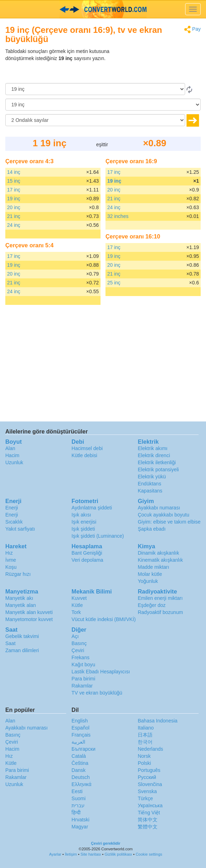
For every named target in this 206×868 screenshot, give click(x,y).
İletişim (71, 854)
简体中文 (148, 820)
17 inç (14, 190)
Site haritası (91, 854)
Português (149, 770)
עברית (78, 805)
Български (83, 749)
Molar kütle (150, 574)
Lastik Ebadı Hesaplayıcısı (101, 672)
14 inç (14, 172)
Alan (10, 448)
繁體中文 (148, 827)
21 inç (14, 216)
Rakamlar (82, 686)
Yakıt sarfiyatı (20, 529)
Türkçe (145, 798)
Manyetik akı (19, 598)
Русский (147, 777)
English (80, 721)
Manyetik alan (21, 605)
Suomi (79, 798)
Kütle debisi (84, 455)
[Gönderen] (95, 89)
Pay (192, 29)
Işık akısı (81, 515)
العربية (78, 742)
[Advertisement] (156, 65)
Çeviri (78, 650)
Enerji (12, 508)
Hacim (12, 455)
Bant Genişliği (87, 553)
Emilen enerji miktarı (160, 598)
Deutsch (81, 777)
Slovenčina (150, 784)
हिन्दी (76, 813)
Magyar (80, 827)
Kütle (77, 605)
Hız (9, 553)
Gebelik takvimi (22, 636)
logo (103, 9)
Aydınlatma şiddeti (92, 508)
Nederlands (150, 749)
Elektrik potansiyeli (158, 470)
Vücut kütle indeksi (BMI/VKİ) (104, 619)
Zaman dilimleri (22, 650)
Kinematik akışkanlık (160, 560)
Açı (75, 636)
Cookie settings (149, 854)
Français (81, 735)
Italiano (146, 728)
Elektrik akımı (153, 448)
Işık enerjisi (84, 522)
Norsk (144, 756)
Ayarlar (55, 854)
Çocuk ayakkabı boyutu (164, 515)
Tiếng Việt (149, 813)
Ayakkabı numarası (159, 508)
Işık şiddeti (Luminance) (98, 536)
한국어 (145, 742)
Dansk (79, 770)
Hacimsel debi (87, 448)
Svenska (147, 791)
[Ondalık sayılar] (95, 120)
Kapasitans (150, 491)
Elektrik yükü (152, 477)
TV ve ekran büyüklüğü (97, 693)
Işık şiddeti (83, 529)
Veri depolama (87, 560)
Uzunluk (14, 462)
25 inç (114, 283)
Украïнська (150, 805)
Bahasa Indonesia (158, 721)
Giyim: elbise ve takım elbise (169, 522)
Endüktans (149, 484)
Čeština (80, 763)
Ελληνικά (81, 784)
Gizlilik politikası (119, 854)
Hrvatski (81, 820)
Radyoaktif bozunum (160, 612)
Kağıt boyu (83, 665)
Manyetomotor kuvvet (29, 619)
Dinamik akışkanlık (158, 553)
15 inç (14, 181)
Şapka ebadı (152, 529)
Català (79, 756)
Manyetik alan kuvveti (29, 612)
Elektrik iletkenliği (157, 462)
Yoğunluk (148, 581)
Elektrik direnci (154, 455)
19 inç (14, 199)
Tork (76, 612)
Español (81, 728)
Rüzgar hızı (18, 574)
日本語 (145, 735)
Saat (10, 643)
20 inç (14, 207)
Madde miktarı (153, 567)
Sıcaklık (14, 522)
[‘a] (103, 105)
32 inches (118, 216)
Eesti (77, 791)
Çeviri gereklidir (106, 843)
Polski (144, 763)
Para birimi (83, 679)
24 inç (14, 225)
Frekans (81, 657)
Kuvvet (79, 598)
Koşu (11, 567)
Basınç (79, 643)
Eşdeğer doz (152, 605)
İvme (11, 560)
